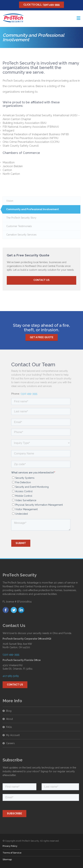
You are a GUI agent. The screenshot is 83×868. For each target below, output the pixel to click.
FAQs (9, 717)
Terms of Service (12, 853)
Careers (10, 733)
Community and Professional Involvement (32, 209)
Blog (9, 701)
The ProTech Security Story (21, 218)
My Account (13, 725)
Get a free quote (42, 327)
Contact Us (41, 280)
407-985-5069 (11, 666)
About (9, 709)
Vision (10, 201)
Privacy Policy (10, 846)
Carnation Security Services (21, 235)
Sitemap (7, 859)
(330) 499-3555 (29, 384)
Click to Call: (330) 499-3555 (41, 5)
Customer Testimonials (19, 226)
